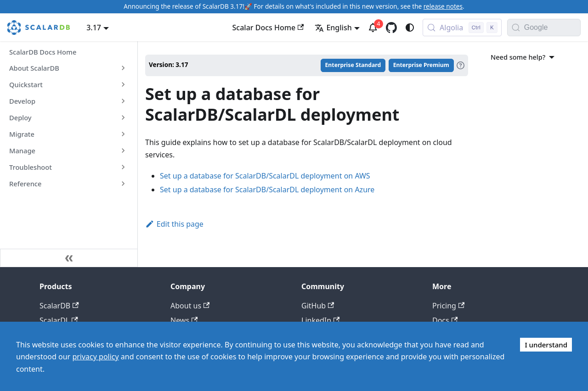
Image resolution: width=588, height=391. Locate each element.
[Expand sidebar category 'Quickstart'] (123, 84)
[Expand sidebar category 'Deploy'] (123, 117)
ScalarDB (59, 306)
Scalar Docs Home (268, 28)
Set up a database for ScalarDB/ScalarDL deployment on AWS (265, 176)
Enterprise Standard (353, 65)
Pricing (448, 306)
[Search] (516, 28)
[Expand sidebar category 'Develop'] (123, 101)
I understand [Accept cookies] (546, 345)
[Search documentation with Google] (552, 28)
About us (190, 306)
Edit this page (174, 224)
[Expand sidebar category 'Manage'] (123, 151)
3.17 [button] (94, 28)
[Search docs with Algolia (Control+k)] (462, 28)
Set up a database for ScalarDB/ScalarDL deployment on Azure (267, 190)
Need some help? (524, 57)
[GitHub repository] (391, 28)
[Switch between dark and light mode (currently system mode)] (410, 28)
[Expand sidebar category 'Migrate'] (123, 134)
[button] (68, 167)
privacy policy (95, 357)
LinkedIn (320, 320)
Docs (445, 320)
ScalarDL (59, 320)
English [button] (333, 28)
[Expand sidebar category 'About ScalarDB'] (123, 68)
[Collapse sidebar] (69, 258)
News (184, 320)
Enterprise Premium (421, 65)
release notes (443, 6)
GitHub (318, 306)
